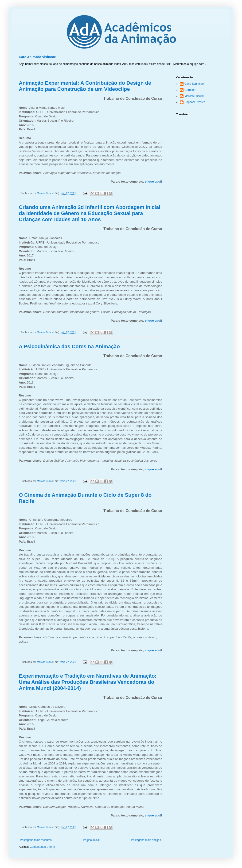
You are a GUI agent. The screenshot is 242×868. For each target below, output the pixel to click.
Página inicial (91, 840)
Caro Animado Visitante (37, 57)
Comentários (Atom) (42, 847)
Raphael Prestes (195, 102)
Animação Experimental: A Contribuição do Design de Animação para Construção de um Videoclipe (85, 86)
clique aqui (153, 182)
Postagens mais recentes (36, 840)
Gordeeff (190, 90)
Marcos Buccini (194, 96)
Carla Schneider (195, 84)
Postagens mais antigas (146, 840)
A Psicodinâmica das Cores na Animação (69, 346)
